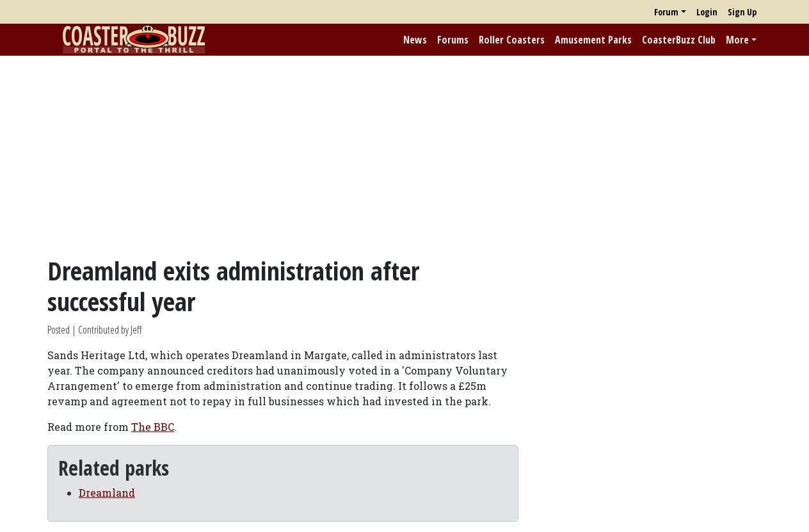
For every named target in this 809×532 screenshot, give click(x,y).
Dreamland (107, 493)
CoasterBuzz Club (679, 40)
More (737, 40)
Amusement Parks (593, 40)
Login (707, 12)
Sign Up (742, 12)
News (415, 40)
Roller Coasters (512, 40)
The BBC (153, 427)
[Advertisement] (404, 156)
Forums (453, 40)
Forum (666, 12)
